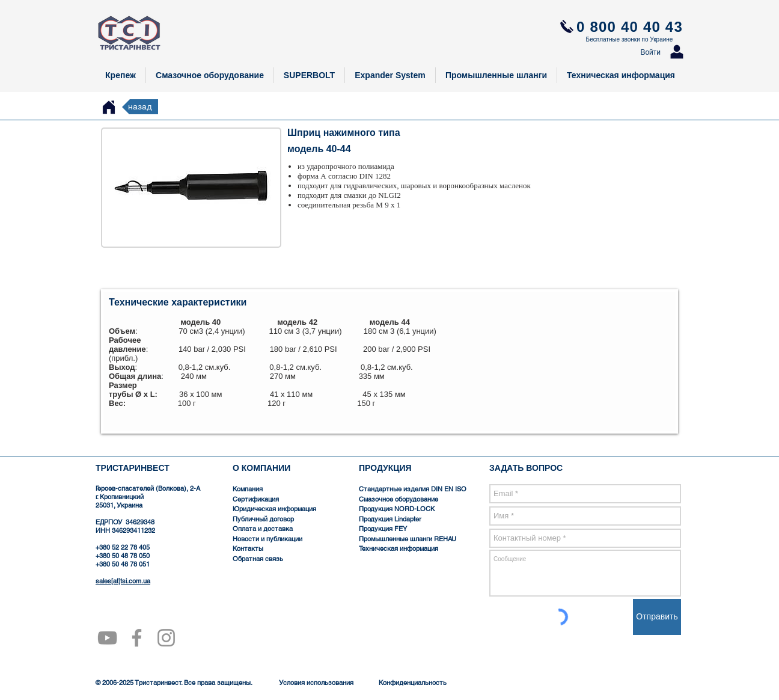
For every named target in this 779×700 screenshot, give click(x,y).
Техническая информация (399, 548)
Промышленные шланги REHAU (408, 539)
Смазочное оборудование (399, 499)
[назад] (140, 107)
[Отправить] (657, 617)
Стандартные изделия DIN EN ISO (414, 489)
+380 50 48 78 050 (123, 556)
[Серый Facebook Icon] (137, 638)
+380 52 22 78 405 (123, 547)
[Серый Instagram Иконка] (166, 638)
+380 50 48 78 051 (123, 564)
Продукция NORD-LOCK (397, 509)
